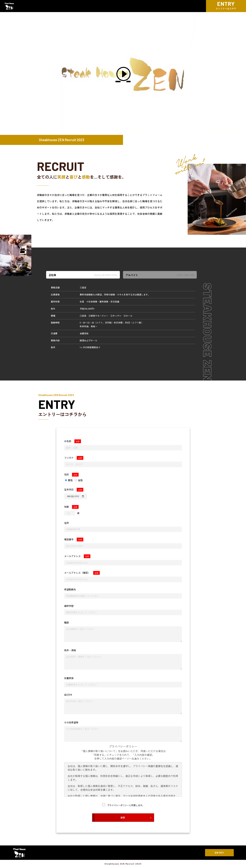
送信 (123, 817)
